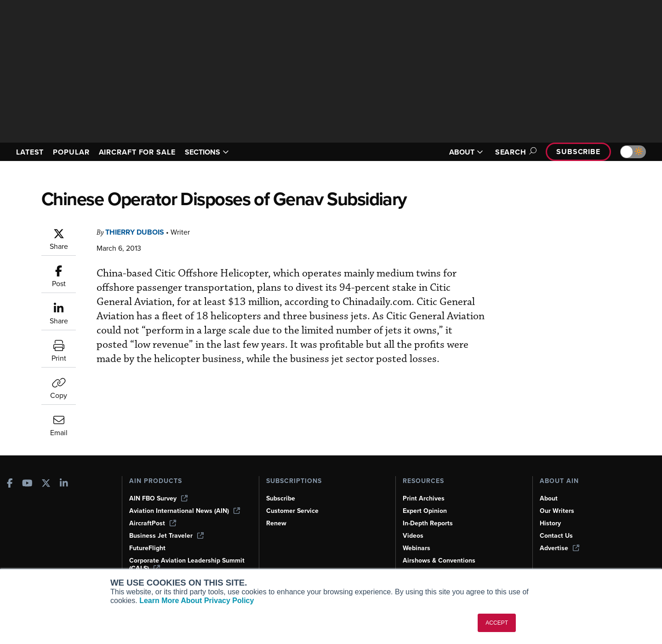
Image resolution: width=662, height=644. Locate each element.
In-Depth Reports (429, 523)
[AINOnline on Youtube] (27, 483)
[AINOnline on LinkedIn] (64, 483)
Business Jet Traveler (168, 535)
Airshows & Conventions (441, 560)
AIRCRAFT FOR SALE (146, 152)
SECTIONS (220, 152)
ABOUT (461, 152)
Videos (413, 535)
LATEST (31, 152)
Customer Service (294, 511)
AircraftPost (153, 523)
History (551, 523)
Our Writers (557, 511)
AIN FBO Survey (160, 498)
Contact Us (557, 535)
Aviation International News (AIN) (185, 511)
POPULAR (75, 152)
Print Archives (424, 498)
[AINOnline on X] (46, 483)
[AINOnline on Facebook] (10, 483)
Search (511, 152)
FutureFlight (148, 548)
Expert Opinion (426, 511)
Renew (277, 523)
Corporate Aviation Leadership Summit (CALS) (176, 564)
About (549, 498)
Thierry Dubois (137, 232)
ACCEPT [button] (497, 623)
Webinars (417, 548)
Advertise (560, 548)
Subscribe (577, 152)
